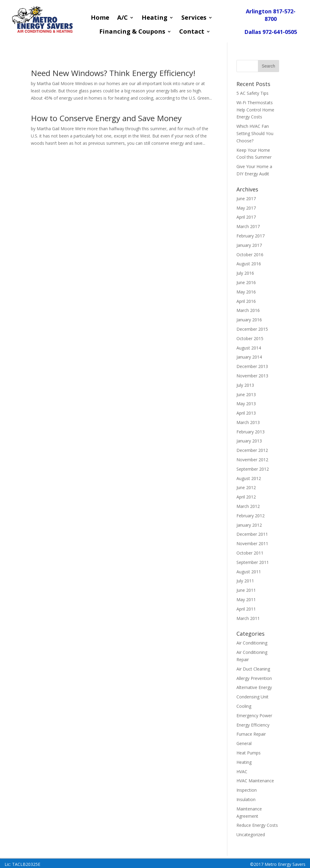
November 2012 (252, 460)
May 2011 (246, 600)
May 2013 (246, 404)
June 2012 (246, 487)
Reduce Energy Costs (257, 825)
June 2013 (246, 394)
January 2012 (249, 525)
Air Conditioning (252, 643)
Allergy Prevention (254, 678)
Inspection (247, 790)
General (244, 743)
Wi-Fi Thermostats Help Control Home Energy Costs (255, 110)
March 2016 (248, 310)
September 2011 (253, 562)
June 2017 (246, 199)
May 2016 (246, 292)
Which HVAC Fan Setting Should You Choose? (255, 133)
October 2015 (250, 338)
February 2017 (251, 236)
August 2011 (249, 572)
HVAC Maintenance (255, 781)
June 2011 (246, 590)
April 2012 (246, 497)
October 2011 (250, 553)
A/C (122, 18)
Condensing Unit (252, 697)
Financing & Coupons (132, 32)
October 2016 (250, 255)
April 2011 (246, 609)
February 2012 (251, 516)
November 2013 (252, 376)
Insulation (246, 799)
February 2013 (251, 432)
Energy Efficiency (253, 725)
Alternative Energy (254, 687)
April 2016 (246, 301)
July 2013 (245, 385)
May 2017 (246, 208)
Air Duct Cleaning (253, 669)
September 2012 (253, 469)
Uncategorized (251, 835)
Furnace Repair (251, 734)
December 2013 (252, 366)
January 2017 (249, 245)
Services (194, 18)
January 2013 (249, 441)
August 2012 (249, 478)
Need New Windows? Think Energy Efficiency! (113, 73)
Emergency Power (254, 716)
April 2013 (246, 413)
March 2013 (248, 422)
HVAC (242, 772)
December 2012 (252, 450)
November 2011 (252, 543)
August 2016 (249, 264)
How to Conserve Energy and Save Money (106, 118)
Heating (155, 18)
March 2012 (248, 506)
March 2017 (248, 226)
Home (100, 18)
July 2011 (245, 581)
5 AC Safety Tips (252, 93)
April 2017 (246, 217)
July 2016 (245, 273)
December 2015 (252, 329)
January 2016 (249, 320)
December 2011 (252, 534)
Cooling (244, 706)
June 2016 (246, 282)
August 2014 (249, 348)
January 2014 (249, 357)
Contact (192, 32)
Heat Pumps (249, 753)
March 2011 (248, 618)
